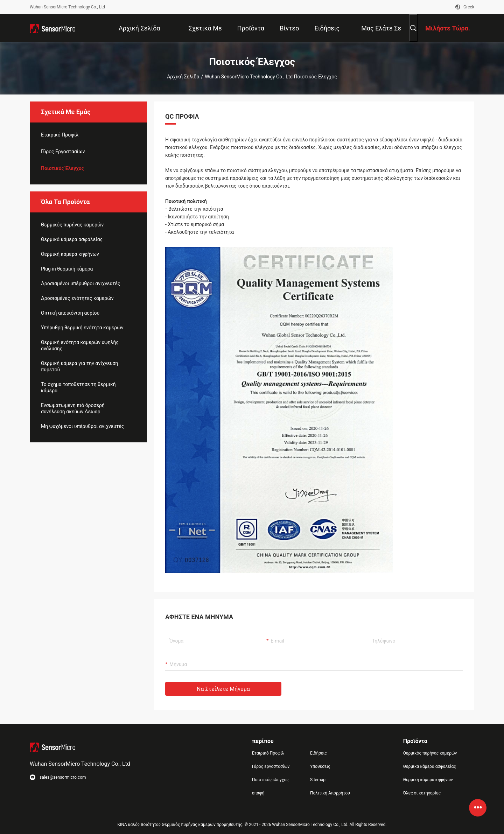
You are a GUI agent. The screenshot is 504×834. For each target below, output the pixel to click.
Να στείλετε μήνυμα (223, 689)
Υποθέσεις (320, 766)
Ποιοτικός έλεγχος (62, 168)
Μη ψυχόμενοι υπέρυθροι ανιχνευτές (82, 426)
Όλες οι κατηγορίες (422, 793)
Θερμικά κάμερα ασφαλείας (72, 239)
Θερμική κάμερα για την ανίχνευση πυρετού (79, 366)
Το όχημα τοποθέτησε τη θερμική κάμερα (78, 387)
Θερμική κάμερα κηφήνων (70, 254)
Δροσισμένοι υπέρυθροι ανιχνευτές (81, 283)
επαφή (258, 793)
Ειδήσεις (318, 753)
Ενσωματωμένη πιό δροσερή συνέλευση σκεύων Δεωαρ (73, 408)
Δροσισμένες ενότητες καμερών (77, 298)
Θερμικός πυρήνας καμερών (72, 225)
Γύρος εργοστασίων (63, 152)
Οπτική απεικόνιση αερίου (70, 313)
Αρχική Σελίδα (183, 77)
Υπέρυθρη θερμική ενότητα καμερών (82, 328)
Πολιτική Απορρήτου (330, 793)
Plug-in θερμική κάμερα (67, 269)
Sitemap (318, 780)
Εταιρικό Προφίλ (60, 135)
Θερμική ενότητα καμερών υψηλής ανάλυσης (80, 345)
